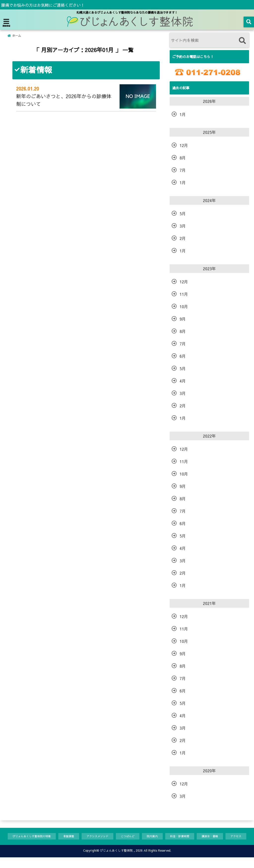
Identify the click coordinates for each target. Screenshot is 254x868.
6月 (183, 356)
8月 (183, 158)
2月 (183, 238)
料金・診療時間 (196, 837)
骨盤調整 (74, 837)
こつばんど (139, 837)
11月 (184, 294)
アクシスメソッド (106, 837)
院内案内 (166, 837)
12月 (184, 145)
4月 (183, 381)
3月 (183, 226)
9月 (183, 319)
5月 (183, 213)
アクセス (16, 846)
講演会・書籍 (229, 837)
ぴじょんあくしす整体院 (116, 861)
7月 (183, 170)
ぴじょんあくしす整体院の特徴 (32, 837)
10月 (184, 306)
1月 (183, 114)
